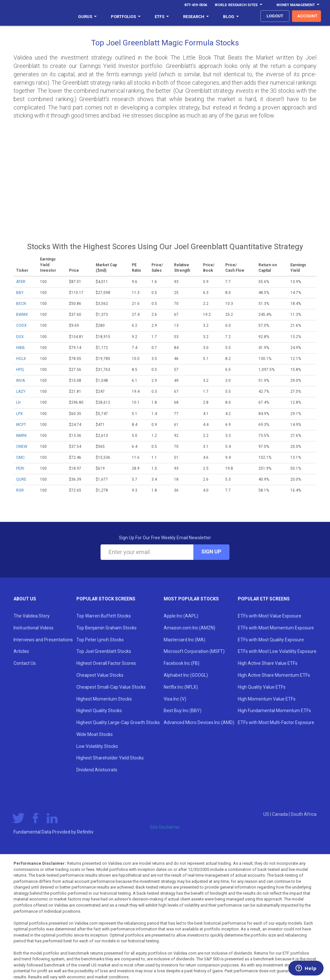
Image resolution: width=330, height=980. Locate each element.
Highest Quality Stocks (99, 711)
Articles (21, 651)
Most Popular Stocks (191, 599)
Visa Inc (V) (175, 699)
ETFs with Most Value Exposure (270, 616)
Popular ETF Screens (264, 599)
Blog (231, 17)
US (267, 814)
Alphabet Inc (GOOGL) (186, 675)
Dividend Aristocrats (97, 770)
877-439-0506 (196, 5)
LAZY (21, 391)
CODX (21, 325)
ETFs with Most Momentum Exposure (276, 628)
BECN (21, 304)
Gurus (87, 17)
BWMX (22, 315)
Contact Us (25, 663)
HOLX (21, 359)
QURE (21, 479)
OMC (20, 457)
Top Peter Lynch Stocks (100, 640)
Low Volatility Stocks (97, 746)
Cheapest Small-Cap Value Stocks (111, 687)
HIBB (20, 348)
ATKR (21, 282)
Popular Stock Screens (106, 599)
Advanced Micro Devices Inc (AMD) (199, 722)
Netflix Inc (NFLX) (181, 687)
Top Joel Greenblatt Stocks (104, 651)
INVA (20, 381)
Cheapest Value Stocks (100, 675)
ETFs (162, 17)
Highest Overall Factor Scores (106, 663)
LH (18, 402)
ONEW (22, 447)
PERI (20, 468)
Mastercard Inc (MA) (184, 640)
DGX (20, 337)
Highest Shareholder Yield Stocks (110, 758)
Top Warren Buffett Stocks (104, 616)
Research (196, 17)
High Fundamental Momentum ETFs (274, 711)
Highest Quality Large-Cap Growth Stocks (118, 722)
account (307, 16)
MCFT (21, 425)
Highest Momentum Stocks (104, 699)
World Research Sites (238, 5)
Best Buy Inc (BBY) (183, 711)
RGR (20, 490)
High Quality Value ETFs (262, 687)
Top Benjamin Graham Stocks (107, 628)
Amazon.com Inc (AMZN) (189, 628)
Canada (280, 814)
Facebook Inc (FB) (182, 663)
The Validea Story (32, 616)
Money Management (298, 5)
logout (275, 16)
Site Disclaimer (165, 827)
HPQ (20, 370)
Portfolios (126, 17)
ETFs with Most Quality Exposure (271, 640)
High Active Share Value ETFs (268, 663)
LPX (19, 414)
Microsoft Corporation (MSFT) (194, 651)
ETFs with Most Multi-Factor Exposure (276, 722)
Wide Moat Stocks (95, 734)
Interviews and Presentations (43, 640)
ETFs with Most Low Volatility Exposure (277, 651)
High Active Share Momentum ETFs (274, 675)
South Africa (304, 814)
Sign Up (211, 552)
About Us (25, 599)
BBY (20, 293)
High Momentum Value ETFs (267, 699)
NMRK (21, 436)
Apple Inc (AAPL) (181, 616)
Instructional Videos (34, 628)
